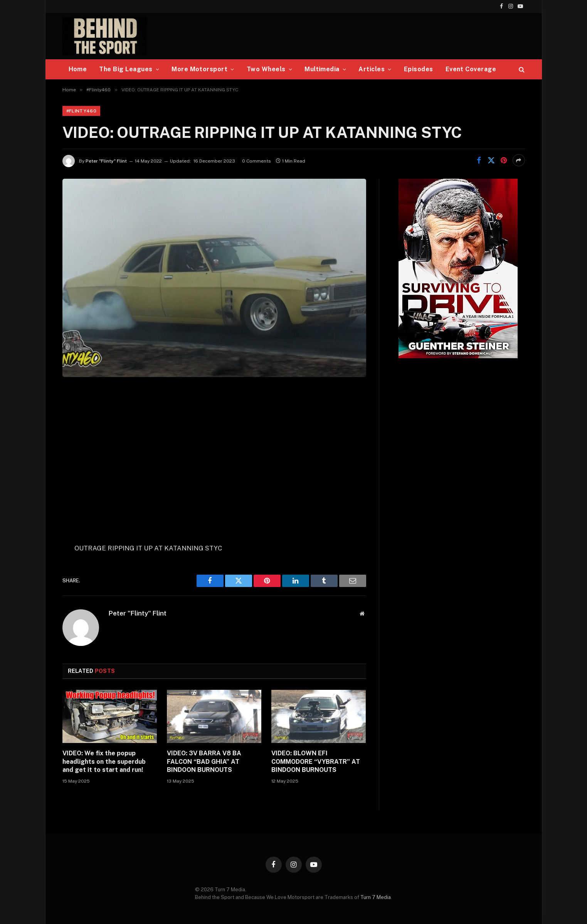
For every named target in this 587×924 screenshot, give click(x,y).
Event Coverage (471, 69)
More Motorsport (199, 69)
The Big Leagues (126, 69)
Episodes (419, 69)
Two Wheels (266, 69)
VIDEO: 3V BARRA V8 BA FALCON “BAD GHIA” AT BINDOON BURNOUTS (204, 762)
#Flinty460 (82, 111)
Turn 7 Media (376, 897)
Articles (372, 69)
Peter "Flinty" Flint (106, 161)
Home (78, 69)
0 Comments (256, 161)
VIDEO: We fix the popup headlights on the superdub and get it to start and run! (104, 762)
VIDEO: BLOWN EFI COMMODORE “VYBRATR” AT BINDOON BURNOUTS (316, 762)
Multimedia (322, 69)
